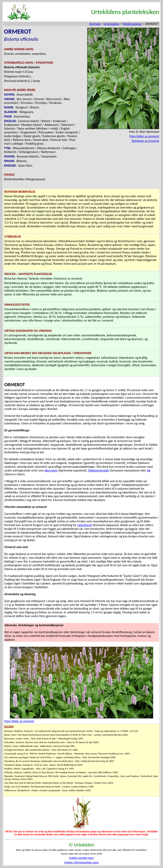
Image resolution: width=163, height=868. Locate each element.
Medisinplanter (132, 24)
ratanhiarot (85, 525)
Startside (95, 24)
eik (149, 470)
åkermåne (51, 470)
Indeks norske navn (81, 858)
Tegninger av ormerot (145, 141)
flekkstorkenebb (99, 470)
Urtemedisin (111, 24)
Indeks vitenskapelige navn (81, 862)
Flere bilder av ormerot (144, 136)
